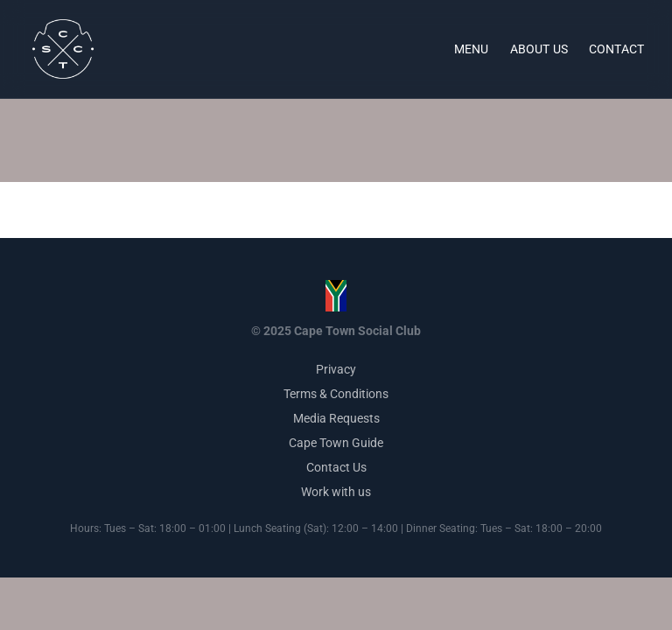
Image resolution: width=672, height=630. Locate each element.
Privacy (336, 369)
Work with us (336, 492)
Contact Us (336, 467)
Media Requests (336, 418)
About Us (539, 49)
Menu (472, 49)
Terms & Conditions (336, 394)
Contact (616, 49)
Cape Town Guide (336, 443)
